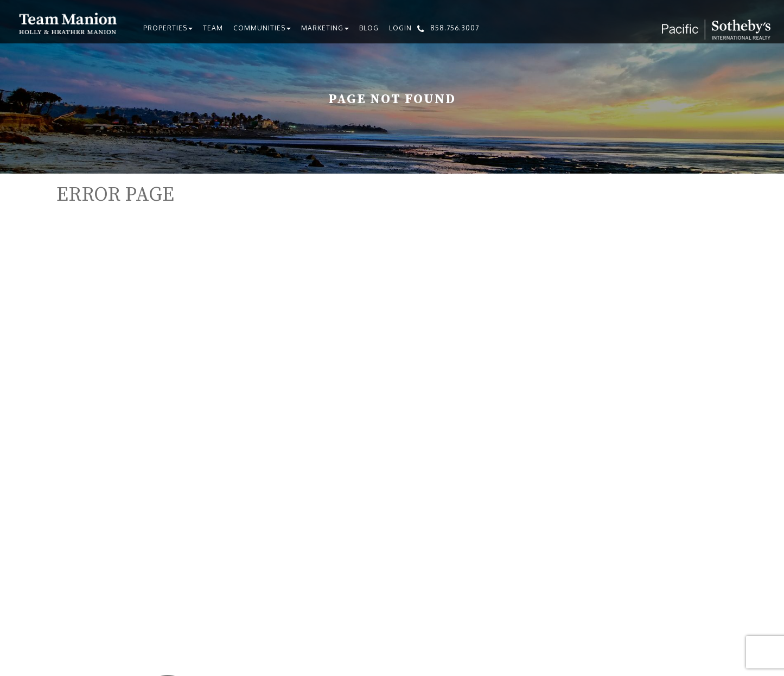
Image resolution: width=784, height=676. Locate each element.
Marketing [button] (325, 28)
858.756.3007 (455, 28)
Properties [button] (168, 28)
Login (400, 28)
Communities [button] (262, 28)
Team (213, 28)
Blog (369, 28)
